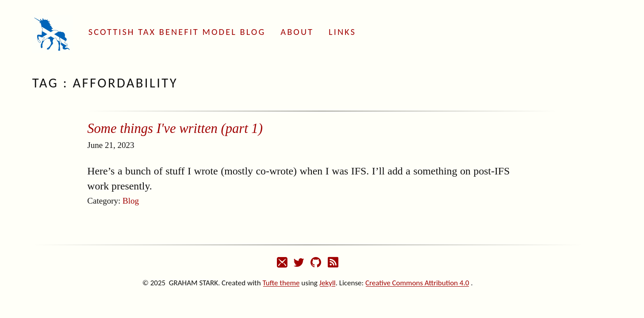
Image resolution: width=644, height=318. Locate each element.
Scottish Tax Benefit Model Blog (177, 32)
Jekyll (328, 283)
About (297, 32)
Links (342, 32)
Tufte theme (281, 283)
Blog (131, 201)
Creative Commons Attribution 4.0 (417, 283)
